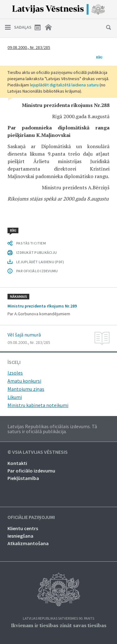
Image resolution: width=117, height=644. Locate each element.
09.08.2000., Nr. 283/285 (29, 47)
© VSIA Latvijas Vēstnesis (38, 452)
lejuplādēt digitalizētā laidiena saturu (64, 85)
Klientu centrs (23, 528)
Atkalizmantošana (28, 543)
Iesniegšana (20, 536)
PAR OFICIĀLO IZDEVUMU (37, 271)
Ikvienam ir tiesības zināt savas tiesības (59, 625)
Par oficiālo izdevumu (31, 471)
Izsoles (15, 373)
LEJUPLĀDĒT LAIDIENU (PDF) (40, 262)
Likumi (15, 397)
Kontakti (17, 463)
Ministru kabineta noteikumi (38, 405)
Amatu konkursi (24, 381)
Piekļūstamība (23, 478)
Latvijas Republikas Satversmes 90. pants (58, 619)
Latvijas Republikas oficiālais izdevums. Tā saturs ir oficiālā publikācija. (52, 429)
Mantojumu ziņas (26, 389)
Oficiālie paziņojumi (31, 517)
